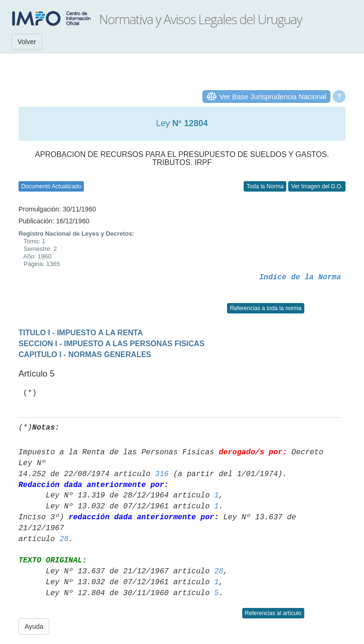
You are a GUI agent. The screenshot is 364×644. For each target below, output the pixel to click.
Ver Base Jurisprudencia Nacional (273, 97)
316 (162, 474)
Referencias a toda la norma (266, 308)
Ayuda (34, 626)
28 (64, 539)
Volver (27, 42)
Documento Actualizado (51, 186)
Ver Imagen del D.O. (317, 186)
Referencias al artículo (273, 613)
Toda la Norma (265, 186)
